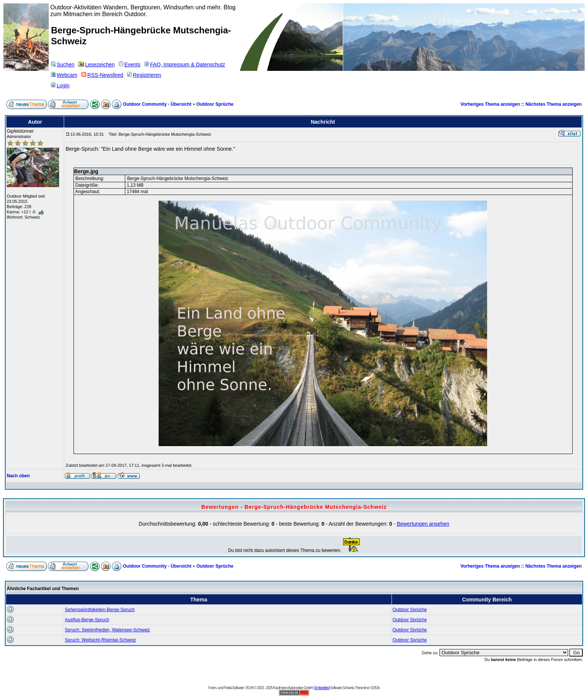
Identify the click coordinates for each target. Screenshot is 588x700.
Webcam (64, 75)
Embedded (322, 688)
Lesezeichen (97, 64)
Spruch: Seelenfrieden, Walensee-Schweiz (107, 630)
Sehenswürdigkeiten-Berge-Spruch (100, 610)
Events (130, 64)
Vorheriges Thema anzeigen (490, 104)
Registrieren (144, 75)
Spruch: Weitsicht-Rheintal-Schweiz (100, 640)
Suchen (63, 64)
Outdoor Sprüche (215, 104)
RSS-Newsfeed (102, 75)
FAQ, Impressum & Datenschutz (185, 64)
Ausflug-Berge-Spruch (87, 620)
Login (60, 85)
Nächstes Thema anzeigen (553, 104)
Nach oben (18, 476)
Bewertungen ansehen (423, 524)
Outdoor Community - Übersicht (157, 104)
